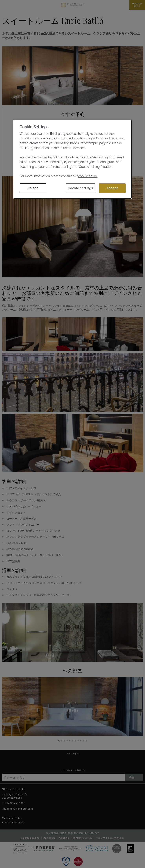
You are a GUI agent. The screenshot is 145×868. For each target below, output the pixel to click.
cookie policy (88, 176)
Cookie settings (81, 188)
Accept (112, 188)
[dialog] (73, 159)
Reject (33, 188)
